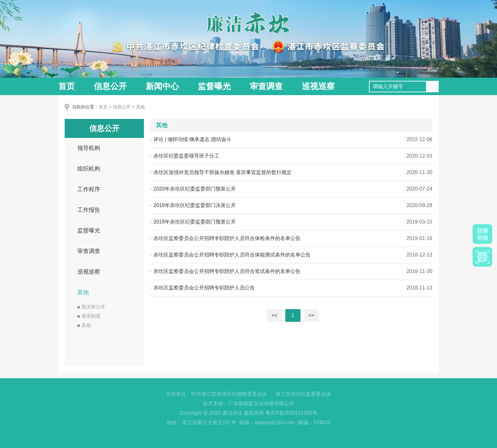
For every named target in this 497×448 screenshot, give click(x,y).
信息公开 (110, 86)
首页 (67, 86)
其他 (140, 107)
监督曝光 (214, 86)
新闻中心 (162, 86)
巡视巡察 (318, 86)
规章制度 (89, 316)
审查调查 (266, 86)
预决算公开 (91, 307)
